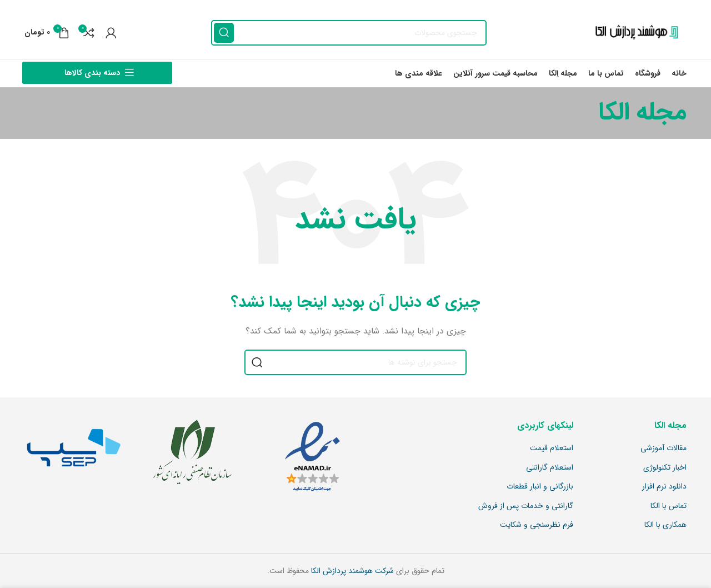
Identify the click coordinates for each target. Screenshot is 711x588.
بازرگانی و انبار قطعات (540, 487)
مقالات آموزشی (664, 449)
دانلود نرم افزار (664, 487)
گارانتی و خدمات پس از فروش (526, 506)
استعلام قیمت (552, 449)
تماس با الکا (669, 506)
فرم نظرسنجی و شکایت (537, 525)
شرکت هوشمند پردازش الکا (351, 571)
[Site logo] (634, 32)
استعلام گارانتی (550, 468)
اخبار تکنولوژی (665, 468)
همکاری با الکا (665, 525)
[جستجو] (349, 33)
